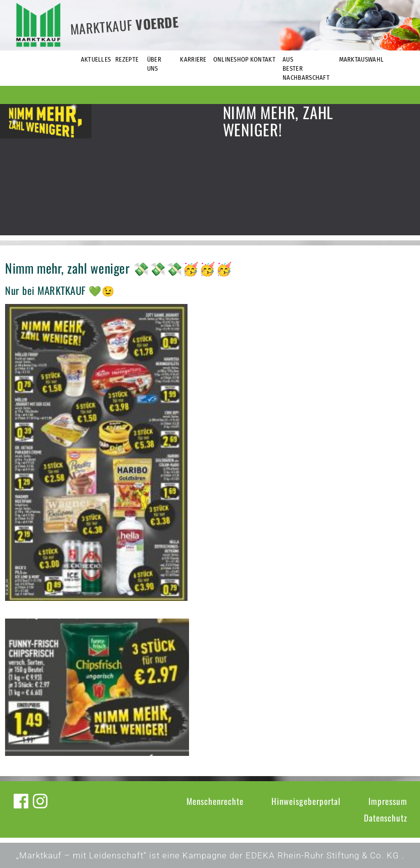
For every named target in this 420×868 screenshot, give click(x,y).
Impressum (388, 801)
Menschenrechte (215, 801)
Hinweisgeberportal (306, 801)
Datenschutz (386, 818)
